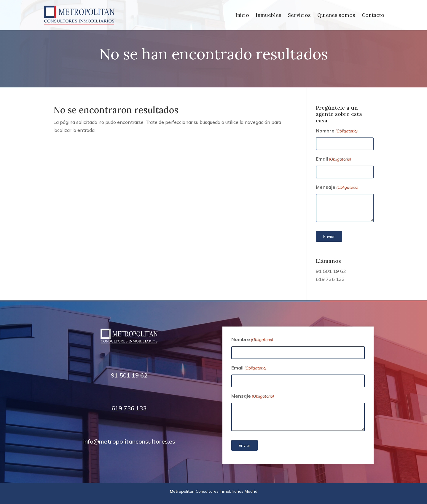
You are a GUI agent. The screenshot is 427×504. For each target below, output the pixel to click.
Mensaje (337, 187)
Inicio (242, 16)
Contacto (373, 16)
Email (333, 159)
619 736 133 (330, 279)
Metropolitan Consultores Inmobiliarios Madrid (214, 491)
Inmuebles (269, 16)
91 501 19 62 (331, 271)
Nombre (337, 131)
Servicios (299, 16)
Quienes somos (336, 16)
